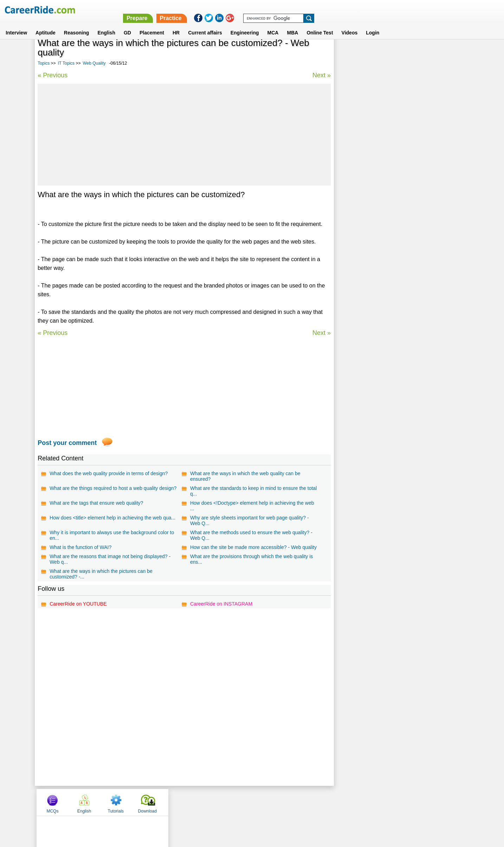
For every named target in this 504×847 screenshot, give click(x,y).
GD (127, 24)
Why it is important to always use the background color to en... (112, 535)
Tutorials (415, 54)
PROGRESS (354, 191)
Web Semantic (357, 241)
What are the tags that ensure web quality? (96, 503)
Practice (355, 10)
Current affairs (205, 24)
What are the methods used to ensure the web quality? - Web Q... (251, 535)
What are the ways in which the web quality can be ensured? (245, 476)
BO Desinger (355, 204)
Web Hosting (355, 228)
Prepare (322, 10)
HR (176, 24)
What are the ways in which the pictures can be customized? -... (101, 574)
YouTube (302, 802)
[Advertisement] (184, 135)
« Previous (53, 75)
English (106, 24)
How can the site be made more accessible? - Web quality (253, 547)
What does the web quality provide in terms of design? (109, 473)
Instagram (329, 802)
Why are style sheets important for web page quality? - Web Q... (250, 521)
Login (373, 24)
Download (446, 54)
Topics (44, 63)
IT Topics (66, 63)
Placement (152, 24)
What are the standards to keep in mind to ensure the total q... (253, 491)
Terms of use (249, 802)
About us (188, 802)
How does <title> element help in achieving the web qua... (112, 518)
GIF (345, 179)
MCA (273, 24)
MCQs (351, 54)
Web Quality (94, 63)
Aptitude (46, 24)
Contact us (216, 802)
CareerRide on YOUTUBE (78, 604)
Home (165, 802)
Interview (16, 24)
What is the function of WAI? (80, 547)
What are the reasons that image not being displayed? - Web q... (110, 559)
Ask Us (278, 802)
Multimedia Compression (368, 216)
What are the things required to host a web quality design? (113, 488)
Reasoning (77, 24)
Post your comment (67, 443)
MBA (292, 24)
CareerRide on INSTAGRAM (221, 604)
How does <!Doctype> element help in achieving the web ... (252, 506)
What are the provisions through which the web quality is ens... (251, 559)
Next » (321, 75)
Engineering (245, 24)
